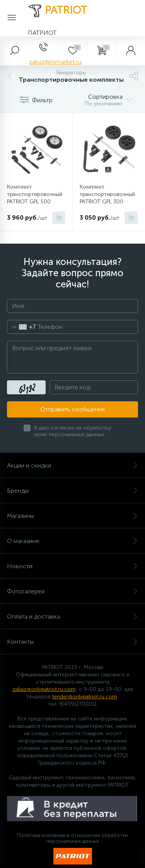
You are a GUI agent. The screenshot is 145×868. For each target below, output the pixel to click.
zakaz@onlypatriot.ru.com (44, 689)
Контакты (72, 642)
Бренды (72, 491)
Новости (72, 566)
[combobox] (21, 327)
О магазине (72, 541)
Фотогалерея (72, 591)
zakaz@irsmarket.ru (55, 62)
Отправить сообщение (73, 409)
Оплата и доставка (72, 616)
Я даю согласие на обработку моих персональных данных (72, 431)
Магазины (72, 516)
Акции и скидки (72, 465)
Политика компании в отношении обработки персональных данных (72, 838)
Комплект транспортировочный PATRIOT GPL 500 (35, 194)
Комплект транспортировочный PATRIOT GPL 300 (107, 194)
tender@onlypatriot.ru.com (85, 697)
